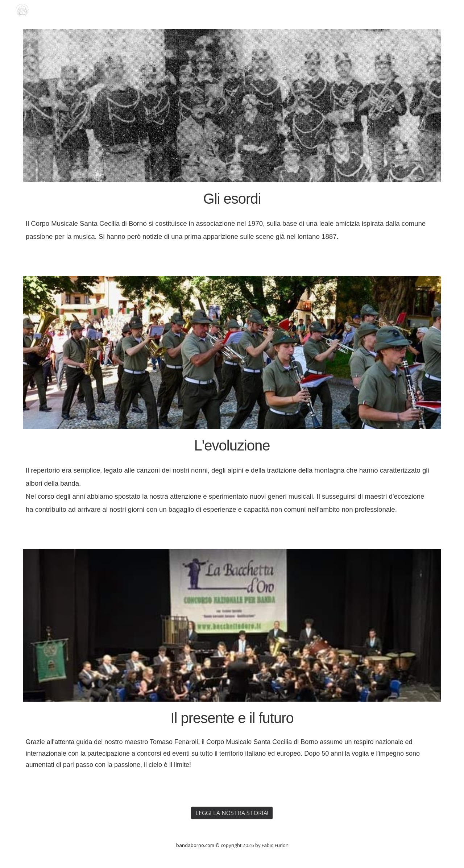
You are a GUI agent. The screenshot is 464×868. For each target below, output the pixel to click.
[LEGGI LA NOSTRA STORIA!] (232, 813)
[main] (232, 215)
